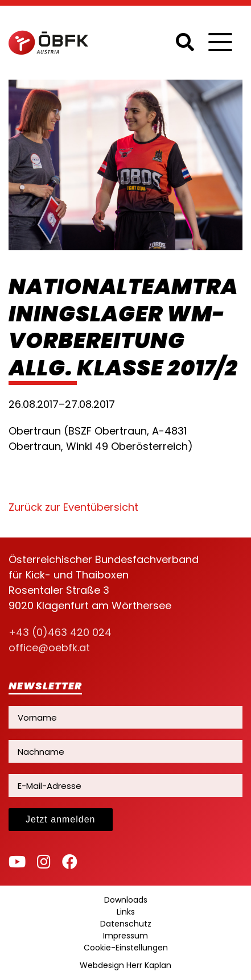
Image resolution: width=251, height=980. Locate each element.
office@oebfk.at (49, 648)
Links (126, 912)
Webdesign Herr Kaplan (126, 965)
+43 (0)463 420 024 (60, 632)
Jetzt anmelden (61, 819)
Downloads (126, 900)
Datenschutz (126, 924)
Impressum (126, 936)
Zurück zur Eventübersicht (73, 507)
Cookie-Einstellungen (126, 948)
